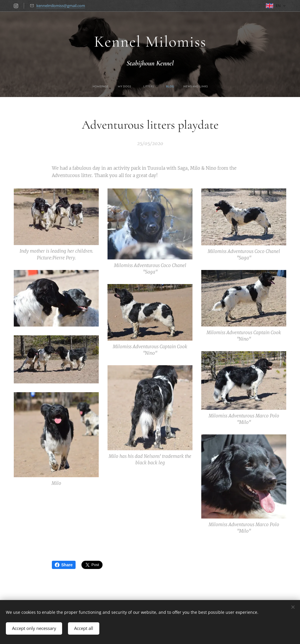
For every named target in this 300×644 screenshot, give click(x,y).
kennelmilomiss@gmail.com (61, 6)
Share (64, 565)
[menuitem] (131, 87)
